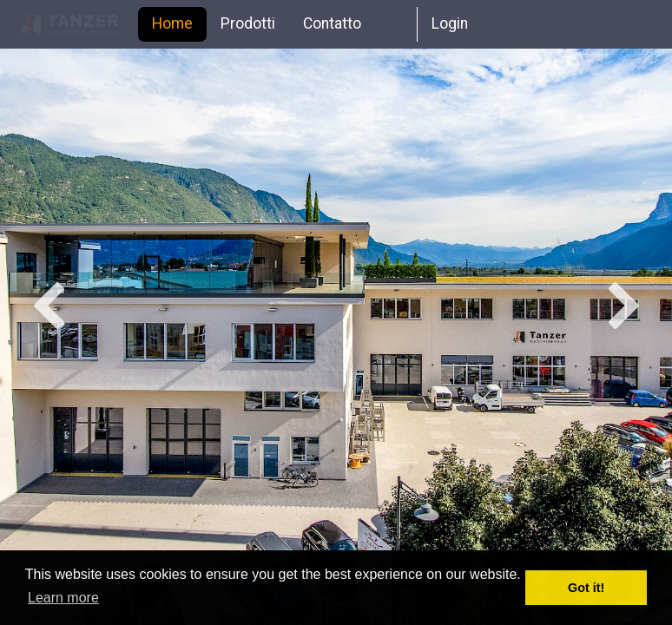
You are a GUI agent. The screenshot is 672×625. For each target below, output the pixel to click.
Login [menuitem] (450, 23)
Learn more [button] (63, 598)
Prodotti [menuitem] (248, 23)
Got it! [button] (586, 588)
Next (624, 308)
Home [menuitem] (172, 23)
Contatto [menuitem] (332, 23)
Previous (48, 308)
